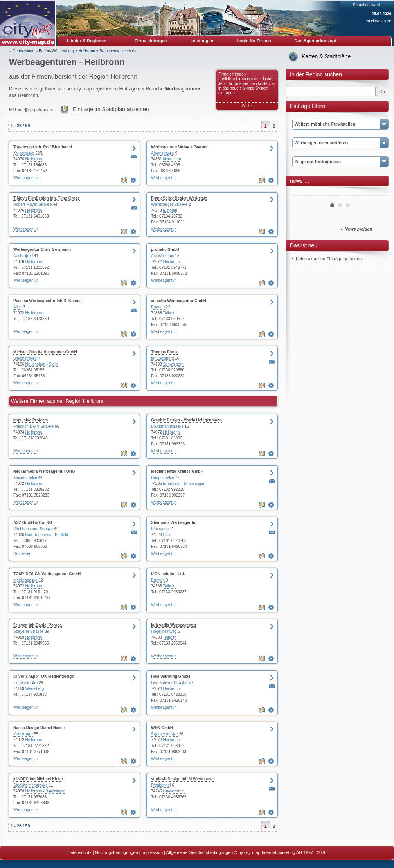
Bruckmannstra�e (167, 426)
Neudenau (172, 159)
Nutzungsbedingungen (117, 852)
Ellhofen (170, 210)
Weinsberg (35, 689)
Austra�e (22, 256)
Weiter (247, 106)
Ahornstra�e (163, 153)
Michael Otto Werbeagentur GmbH (45, 352)
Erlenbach (172, 484)
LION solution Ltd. (168, 574)
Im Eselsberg (162, 358)
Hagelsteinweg (164, 631)
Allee (18, 307)
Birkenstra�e (25, 358)
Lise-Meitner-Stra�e (169, 683)
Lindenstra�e (25, 683)
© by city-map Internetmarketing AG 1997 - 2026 (280, 852)
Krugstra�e (24, 153)
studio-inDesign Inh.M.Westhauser (183, 779)
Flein (167, 535)
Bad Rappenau (39, 535)
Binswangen (195, 484)
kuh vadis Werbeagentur (174, 625)
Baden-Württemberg (56, 51)
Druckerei (22, 554)
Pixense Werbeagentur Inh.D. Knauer (48, 301)
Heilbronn (87, 51)
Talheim (169, 313)
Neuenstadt (35, 364)
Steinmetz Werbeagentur (174, 523)
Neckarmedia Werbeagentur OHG (44, 471)
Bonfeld (61, 535)
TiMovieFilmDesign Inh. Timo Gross (47, 198)
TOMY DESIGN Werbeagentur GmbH (47, 574)
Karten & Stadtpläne (326, 56)
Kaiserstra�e (25, 478)
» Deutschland (22, 51)
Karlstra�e (23, 734)
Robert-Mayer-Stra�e (32, 204)
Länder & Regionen (87, 41)
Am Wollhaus (163, 256)
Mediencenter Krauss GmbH (177, 471)
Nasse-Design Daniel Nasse (39, 728)
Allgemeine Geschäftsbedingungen (200, 852)
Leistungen (202, 41)
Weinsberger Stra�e (169, 204)
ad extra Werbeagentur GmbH (179, 301)
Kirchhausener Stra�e (33, 529)
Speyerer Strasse (28, 631)
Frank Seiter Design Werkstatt (179, 198)
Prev (302, 193)
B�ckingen (55, 791)
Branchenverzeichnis (118, 51)
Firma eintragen (151, 41)
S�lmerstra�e (164, 734)
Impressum (152, 852)
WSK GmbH (162, 728)
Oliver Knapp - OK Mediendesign (44, 676)
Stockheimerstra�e (31, 785)
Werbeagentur (26, 178)
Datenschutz (80, 852)
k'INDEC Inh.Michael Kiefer (38, 779)
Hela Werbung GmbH (171, 676)
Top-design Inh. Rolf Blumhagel (43, 147)
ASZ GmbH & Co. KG (33, 523)
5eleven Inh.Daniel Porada (38, 625)
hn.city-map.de (378, 21)
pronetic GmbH (165, 249)
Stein (53, 364)
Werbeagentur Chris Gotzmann (42, 249)
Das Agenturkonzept (316, 41)
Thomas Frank (164, 352)
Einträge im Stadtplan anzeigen (111, 109)
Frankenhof (161, 785)
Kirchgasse (161, 529)
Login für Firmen (254, 41)
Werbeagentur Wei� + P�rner (179, 147)
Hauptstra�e (163, 478)
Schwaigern (173, 364)
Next (378, 193)
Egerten (158, 307)
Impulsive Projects (31, 420)
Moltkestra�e (25, 580)
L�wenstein (174, 791)
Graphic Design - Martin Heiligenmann (186, 420)
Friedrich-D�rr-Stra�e (33, 426)
